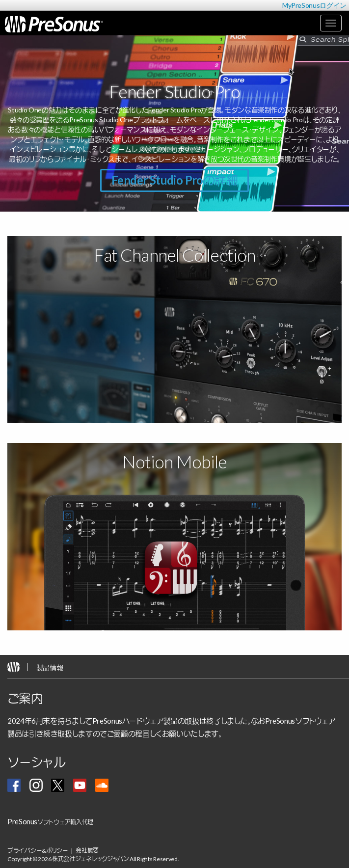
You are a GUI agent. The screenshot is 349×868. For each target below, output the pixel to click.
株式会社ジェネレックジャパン (91, 859)
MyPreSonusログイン (314, 5)
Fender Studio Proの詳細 (174, 180)
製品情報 (50, 667)
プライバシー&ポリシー (38, 851)
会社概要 (87, 851)
